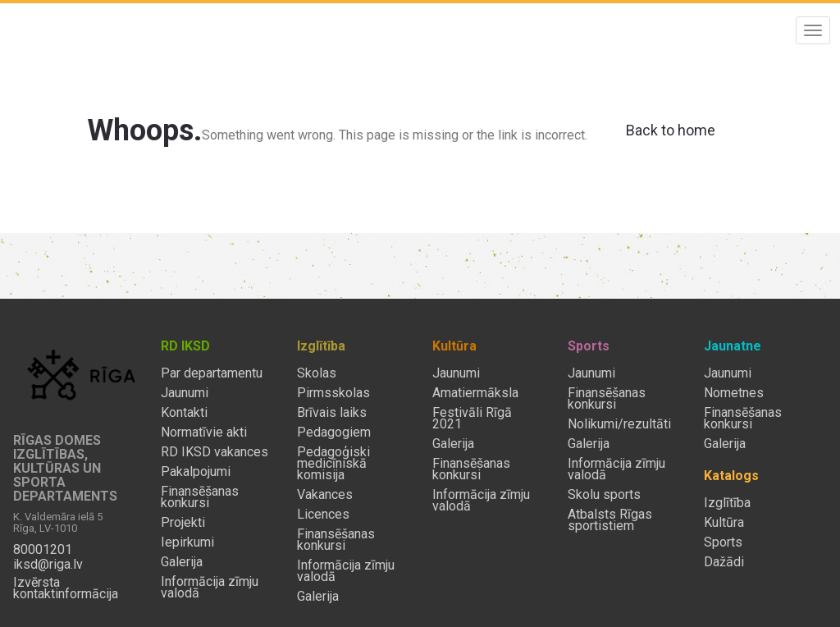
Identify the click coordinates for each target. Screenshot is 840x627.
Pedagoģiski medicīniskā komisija (333, 464)
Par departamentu (212, 373)
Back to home (671, 130)
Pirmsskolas (333, 393)
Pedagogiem (334, 432)
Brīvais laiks (332, 413)
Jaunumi (185, 393)
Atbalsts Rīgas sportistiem (610, 520)
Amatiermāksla (475, 393)
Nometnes (734, 393)
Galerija (182, 562)
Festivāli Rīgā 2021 (472, 419)
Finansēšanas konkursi (200, 497)
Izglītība (727, 503)
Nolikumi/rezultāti (619, 424)
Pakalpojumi (196, 472)
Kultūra (724, 523)
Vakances (325, 495)
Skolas (317, 373)
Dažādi (724, 562)
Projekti (183, 523)
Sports (723, 542)
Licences (323, 515)
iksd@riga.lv (48, 565)
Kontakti (184, 413)
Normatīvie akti (204, 432)
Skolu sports (604, 495)
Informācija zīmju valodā (210, 588)
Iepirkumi (187, 542)
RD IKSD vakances (215, 452)
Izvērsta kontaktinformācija (66, 588)
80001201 (43, 550)
